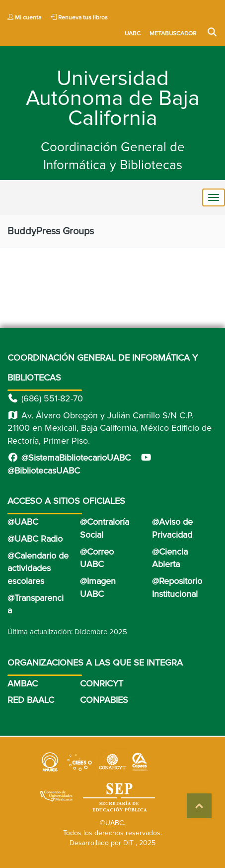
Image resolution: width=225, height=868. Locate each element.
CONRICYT (102, 683)
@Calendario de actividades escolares (38, 568)
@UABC (23, 522)
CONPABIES (104, 700)
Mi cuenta (24, 18)
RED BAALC (31, 700)
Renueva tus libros (79, 18)
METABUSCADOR (174, 34)
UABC (133, 34)
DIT (128, 843)
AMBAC (23, 683)
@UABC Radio (35, 539)
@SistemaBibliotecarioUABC (69, 458)
